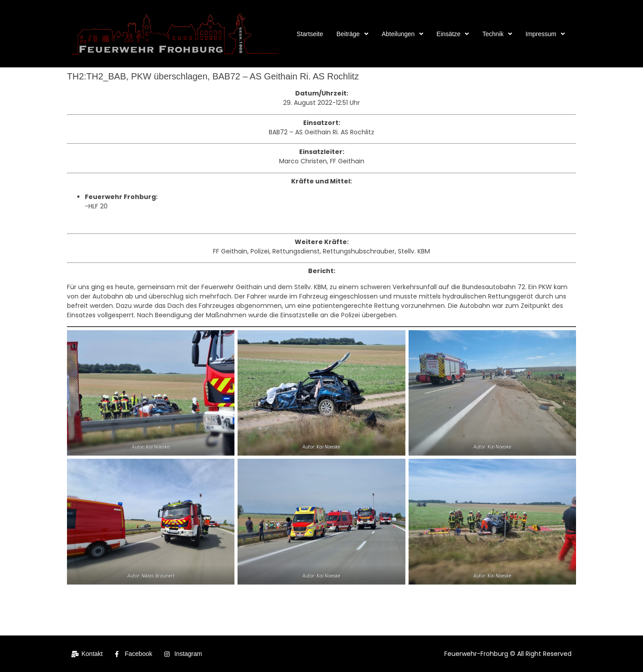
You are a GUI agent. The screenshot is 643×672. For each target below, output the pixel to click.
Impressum (545, 34)
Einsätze (453, 34)
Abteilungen (403, 34)
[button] (352, 34)
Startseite (310, 34)
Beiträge (352, 34)
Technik (497, 34)
